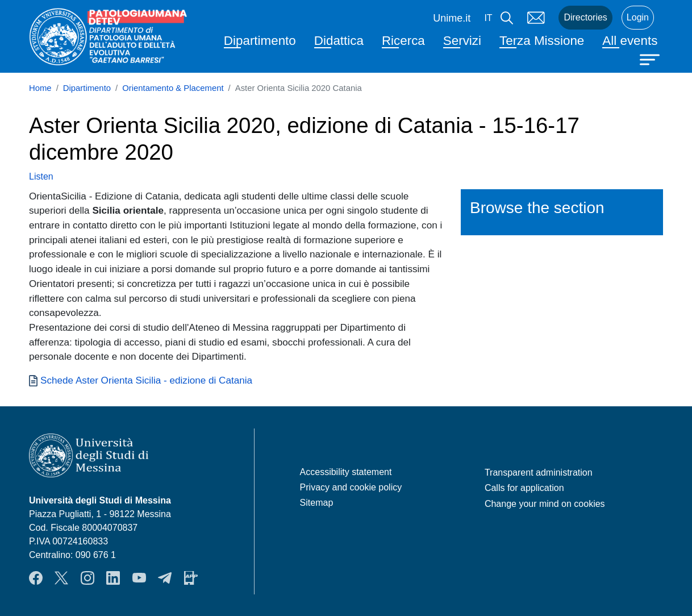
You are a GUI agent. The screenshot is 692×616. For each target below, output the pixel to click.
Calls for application (524, 488)
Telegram (165, 578)
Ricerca (403, 41)
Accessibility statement (346, 472)
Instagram (87, 578)
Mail (536, 18)
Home (40, 88)
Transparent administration (539, 473)
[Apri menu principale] (651, 59)
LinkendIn (113, 578)
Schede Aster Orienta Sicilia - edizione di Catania (146, 380)
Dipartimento (260, 41)
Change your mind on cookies (545, 504)
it (488, 18)
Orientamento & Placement (173, 88)
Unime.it (452, 18)
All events (630, 41)
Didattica (339, 41)
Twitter (61, 578)
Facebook (36, 578)
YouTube (139, 578)
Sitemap (317, 503)
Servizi (462, 41)
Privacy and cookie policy (351, 487)
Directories (585, 17)
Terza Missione (542, 41)
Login (638, 17)
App (191, 578)
